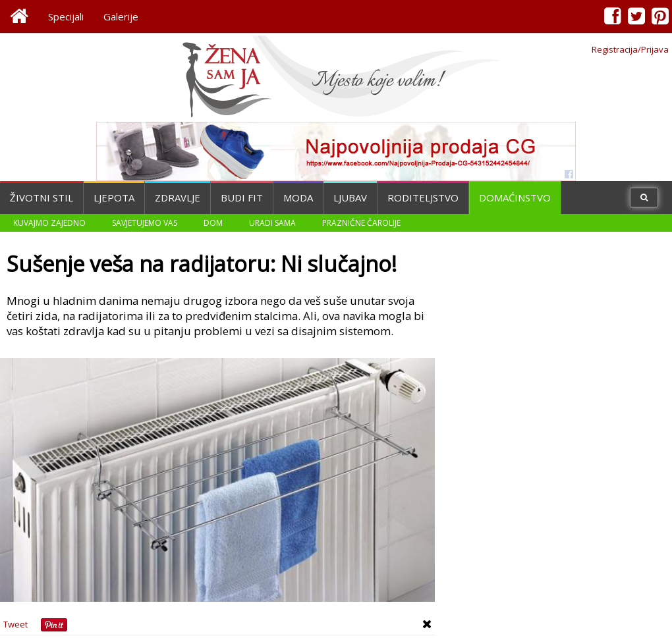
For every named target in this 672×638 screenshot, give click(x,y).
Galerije (121, 16)
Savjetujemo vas (145, 223)
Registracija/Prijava (630, 49)
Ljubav (350, 198)
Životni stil (42, 198)
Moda (298, 198)
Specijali (66, 16)
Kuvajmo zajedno (49, 223)
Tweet (15, 624)
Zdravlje (178, 198)
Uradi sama (272, 223)
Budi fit (242, 198)
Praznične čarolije (361, 223)
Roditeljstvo (423, 198)
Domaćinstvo (515, 198)
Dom (213, 223)
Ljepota (114, 198)
